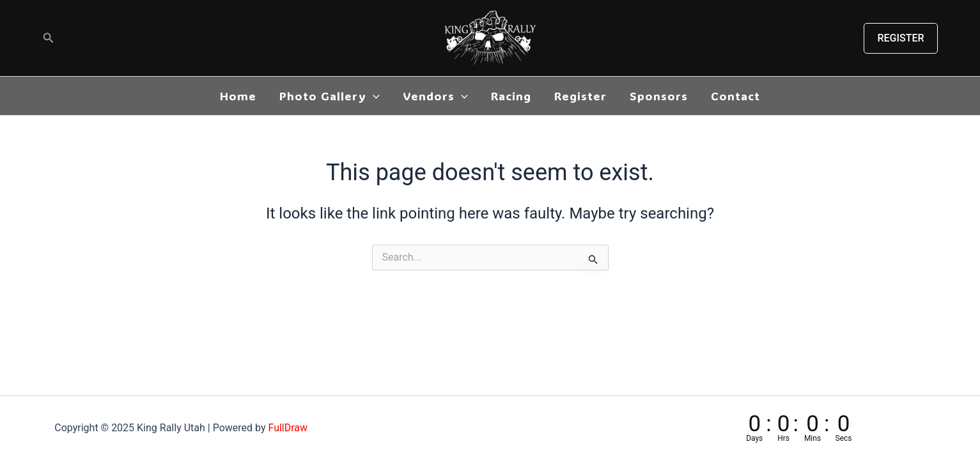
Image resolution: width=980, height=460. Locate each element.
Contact (735, 96)
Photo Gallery (330, 96)
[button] (49, 38)
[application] (373, 96)
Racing (511, 96)
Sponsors (659, 96)
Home (238, 96)
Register (580, 96)
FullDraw (288, 428)
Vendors (435, 96)
